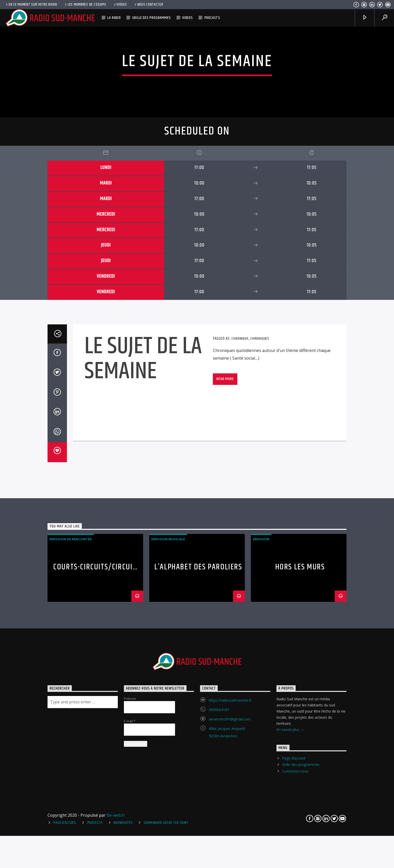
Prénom (130, 852)
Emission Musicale (168, 692)
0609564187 (219, 863)
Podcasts (212, 18)
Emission (261, 692)
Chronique (240, 491)
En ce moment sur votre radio (31, 5)
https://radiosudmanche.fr (230, 853)
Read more (225, 532)
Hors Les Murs (300, 720)
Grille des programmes (152, 18)
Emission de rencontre (71, 692)
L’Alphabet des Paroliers (198, 720)
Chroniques (260, 491)
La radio (114, 18)
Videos (120, 5)
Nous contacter (148, 5)
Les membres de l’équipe (85, 5)
